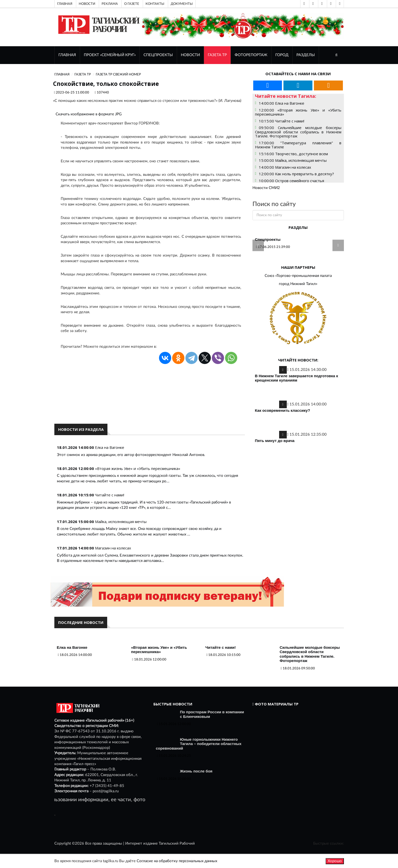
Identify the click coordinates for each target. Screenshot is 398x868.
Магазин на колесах (113, 548)
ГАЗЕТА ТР (217, 55)
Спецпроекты (158, 55)
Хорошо (335, 861)
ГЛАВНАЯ (67, 55)
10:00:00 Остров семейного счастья (291, 181)
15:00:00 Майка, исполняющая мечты (293, 160)
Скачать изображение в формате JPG (89, 114)
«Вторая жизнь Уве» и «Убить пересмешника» (138, 468)
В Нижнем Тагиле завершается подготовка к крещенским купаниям (297, 378)
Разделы (306, 55)
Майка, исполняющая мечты (121, 522)
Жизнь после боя (196, 771)
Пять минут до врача (275, 441)
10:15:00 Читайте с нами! (282, 121)
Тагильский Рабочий (177, 843)
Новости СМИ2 (266, 188)
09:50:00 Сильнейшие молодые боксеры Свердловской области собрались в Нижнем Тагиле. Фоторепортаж (298, 132)
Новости (87, 4)
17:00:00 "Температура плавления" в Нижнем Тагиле (298, 145)
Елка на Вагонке (110, 447)
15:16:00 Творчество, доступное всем (293, 154)
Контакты (155, 4)
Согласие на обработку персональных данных (177, 861)
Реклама (110, 4)
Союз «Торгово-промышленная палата (298, 276)
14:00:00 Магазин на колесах (285, 167)
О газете (132, 4)
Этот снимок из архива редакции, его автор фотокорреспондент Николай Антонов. (131, 455)
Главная (65, 4)
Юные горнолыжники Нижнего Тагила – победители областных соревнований (199, 744)
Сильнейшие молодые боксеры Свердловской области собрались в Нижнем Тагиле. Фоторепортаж (310, 654)
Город (282, 55)
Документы (182, 4)
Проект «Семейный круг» (110, 55)
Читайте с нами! (110, 495)
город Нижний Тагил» (298, 284)
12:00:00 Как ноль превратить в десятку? (296, 174)
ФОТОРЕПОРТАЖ (251, 55)
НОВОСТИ (190, 55)
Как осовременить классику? (283, 410)
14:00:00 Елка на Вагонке (282, 103)
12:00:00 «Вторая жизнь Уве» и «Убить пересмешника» (298, 112)
